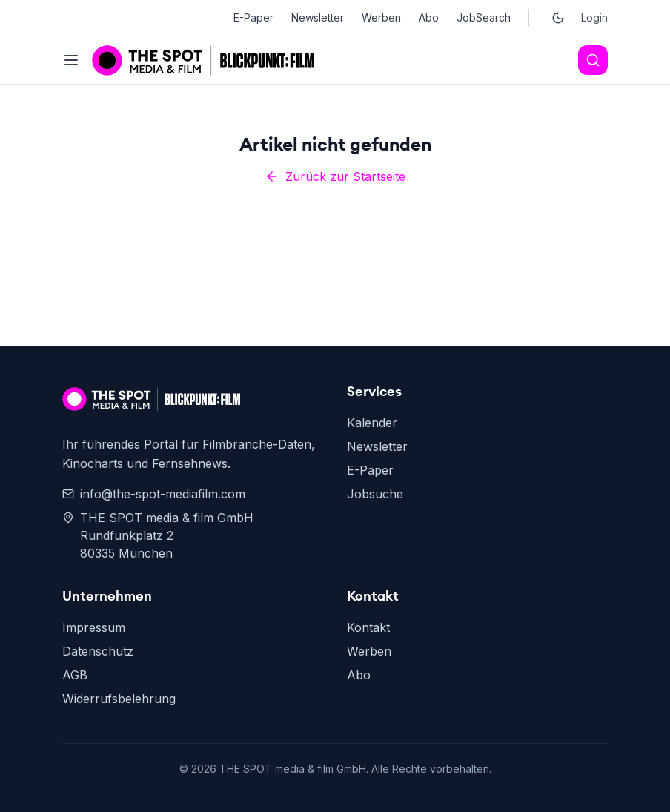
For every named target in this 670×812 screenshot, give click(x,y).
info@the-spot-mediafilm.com (154, 494)
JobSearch (484, 17)
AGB (75, 675)
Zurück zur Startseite (335, 176)
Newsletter (318, 17)
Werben (381, 17)
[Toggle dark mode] (558, 18)
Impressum (94, 627)
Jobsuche (375, 494)
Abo (429, 17)
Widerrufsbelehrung (119, 699)
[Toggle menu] (71, 60)
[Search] (593, 60)
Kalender (372, 423)
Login (594, 17)
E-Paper (253, 17)
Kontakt (368, 627)
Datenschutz (98, 651)
